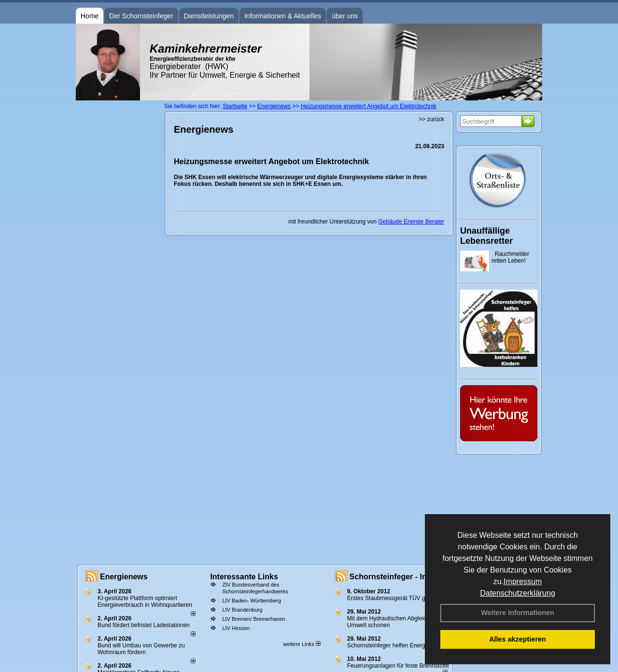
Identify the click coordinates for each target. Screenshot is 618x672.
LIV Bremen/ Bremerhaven (253, 619)
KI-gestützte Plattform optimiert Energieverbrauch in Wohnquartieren (145, 602)
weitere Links (302, 644)
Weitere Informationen (518, 613)
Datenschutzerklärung (518, 593)
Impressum (523, 581)
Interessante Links (244, 577)
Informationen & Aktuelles (283, 16)
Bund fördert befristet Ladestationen (144, 625)
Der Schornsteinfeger (141, 16)
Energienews (124, 577)
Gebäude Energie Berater (411, 222)
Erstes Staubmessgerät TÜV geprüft (394, 598)
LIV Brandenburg (242, 610)
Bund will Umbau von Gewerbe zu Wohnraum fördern (141, 649)
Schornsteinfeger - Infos (394, 577)
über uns (345, 16)
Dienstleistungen (209, 16)
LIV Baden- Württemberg (252, 601)
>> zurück (431, 119)
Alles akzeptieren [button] (518, 639)
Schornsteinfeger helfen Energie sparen (398, 645)
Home (90, 16)
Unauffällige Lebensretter (486, 236)
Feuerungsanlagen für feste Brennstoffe (398, 666)
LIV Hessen (236, 628)
